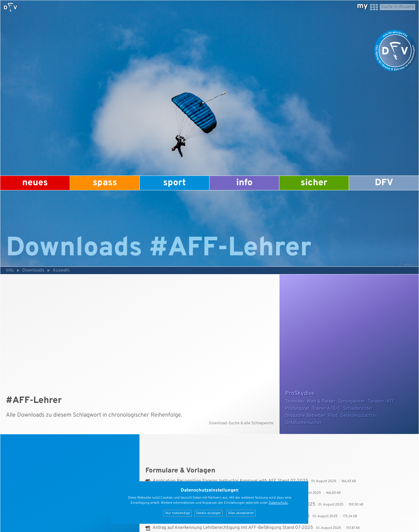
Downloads (33, 270)
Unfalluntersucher (303, 423)
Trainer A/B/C (326, 409)
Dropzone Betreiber (305, 416)
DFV (384, 183)
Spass (105, 183)
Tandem (376, 401)
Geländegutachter (359, 416)
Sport (174, 183)
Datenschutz (278, 503)
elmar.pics (411, 265)
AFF (391, 401)
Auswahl (61, 270)
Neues (35, 183)
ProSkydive (300, 394)
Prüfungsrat (297, 409)
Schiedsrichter (358, 409)
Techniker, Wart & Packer (310, 401)
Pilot (333, 416)
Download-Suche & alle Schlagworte (241, 423)
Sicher (314, 183)
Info (244, 183)
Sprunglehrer (352, 401)
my (362, 6)
